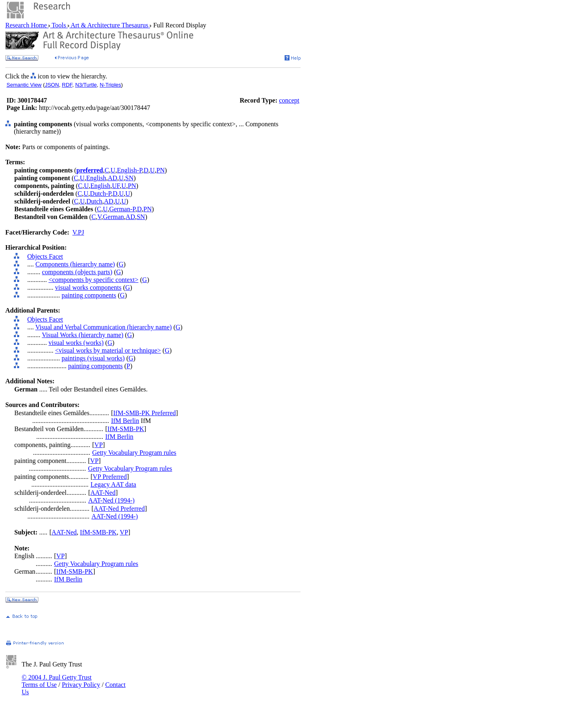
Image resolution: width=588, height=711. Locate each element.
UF (116, 186)
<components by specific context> (94, 280)
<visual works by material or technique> (108, 350)
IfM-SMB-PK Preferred (144, 413)
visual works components (88, 287)
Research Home (27, 25)
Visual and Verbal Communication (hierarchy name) (103, 327)
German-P (122, 209)
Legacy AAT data (114, 484)
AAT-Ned (103, 493)
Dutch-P (100, 193)
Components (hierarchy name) (75, 264)
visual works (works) (76, 343)
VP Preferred (110, 477)
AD (112, 178)
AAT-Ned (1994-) (111, 500)
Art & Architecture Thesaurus (110, 25)
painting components (89, 295)
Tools (59, 25)
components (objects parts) (77, 272)
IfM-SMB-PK (126, 429)
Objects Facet (45, 256)
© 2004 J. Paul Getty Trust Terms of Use (57, 681)
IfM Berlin (125, 421)
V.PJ (78, 232)
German (114, 217)
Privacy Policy (81, 685)
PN (160, 170)
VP (98, 445)
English (96, 178)
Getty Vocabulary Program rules (134, 453)
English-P (129, 170)
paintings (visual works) (93, 358)
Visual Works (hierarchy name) (82, 335)
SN (129, 178)
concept (289, 100)
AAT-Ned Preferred (119, 509)
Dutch (94, 201)
